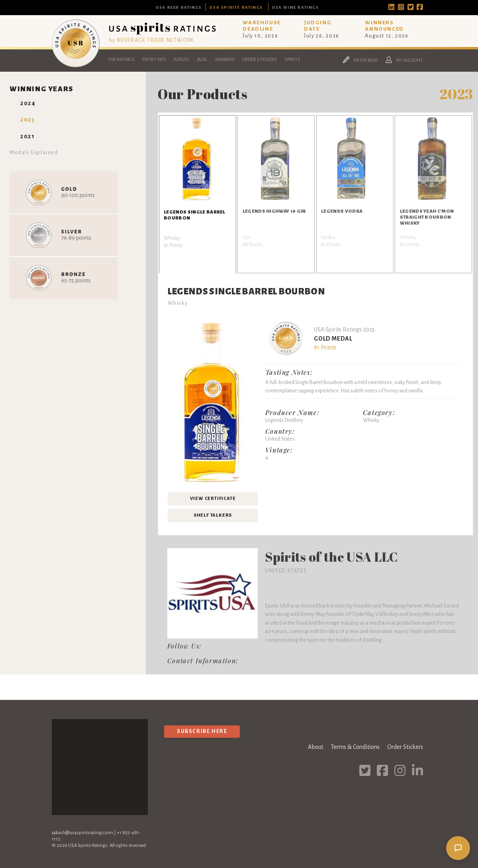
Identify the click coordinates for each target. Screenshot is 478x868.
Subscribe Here (202, 731)
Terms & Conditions (355, 747)
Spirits (292, 60)
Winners (225, 60)
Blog (202, 60)
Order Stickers (260, 60)
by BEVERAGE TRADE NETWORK (152, 40)
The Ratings (121, 60)
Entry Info (154, 60)
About (315, 747)
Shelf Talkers (213, 515)
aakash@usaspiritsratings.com (82, 833)
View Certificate (213, 499)
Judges (182, 60)
